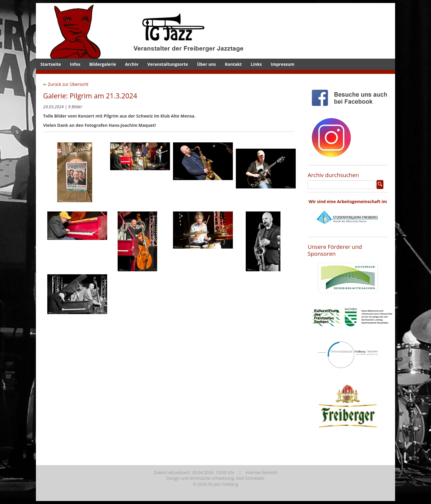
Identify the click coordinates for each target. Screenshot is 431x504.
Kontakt (233, 64)
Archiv (132, 64)
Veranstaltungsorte (168, 64)
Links (256, 64)
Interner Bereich (261, 472)
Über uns (206, 64)
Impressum (283, 64)
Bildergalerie (103, 64)
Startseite (51, 64)
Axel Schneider (250, 478)
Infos (75, 64)
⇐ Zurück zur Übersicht (66, 84)
